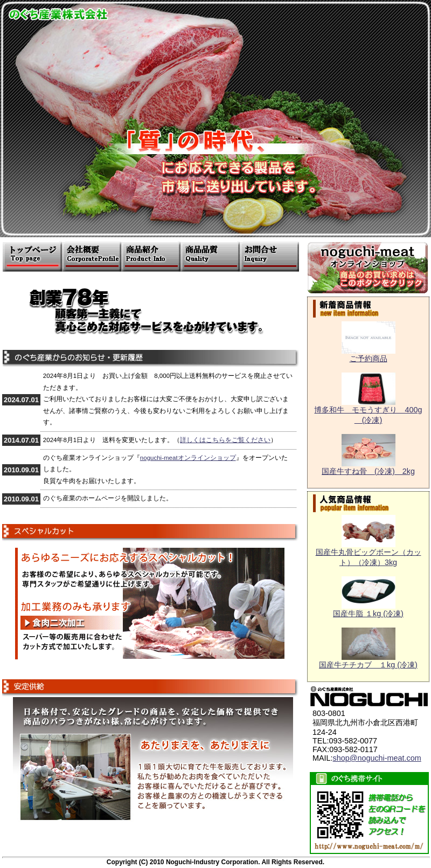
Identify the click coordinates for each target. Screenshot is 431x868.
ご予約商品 (369, 355)
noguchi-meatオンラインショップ (188, 458)
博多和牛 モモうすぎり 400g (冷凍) (368, 411)
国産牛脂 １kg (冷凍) (368, 610)
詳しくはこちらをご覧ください (225, 440)
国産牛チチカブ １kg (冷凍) (368, 661)
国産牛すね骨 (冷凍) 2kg (368, 467)
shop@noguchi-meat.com (377, 758)
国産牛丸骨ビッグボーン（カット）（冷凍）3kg (369, 553)
